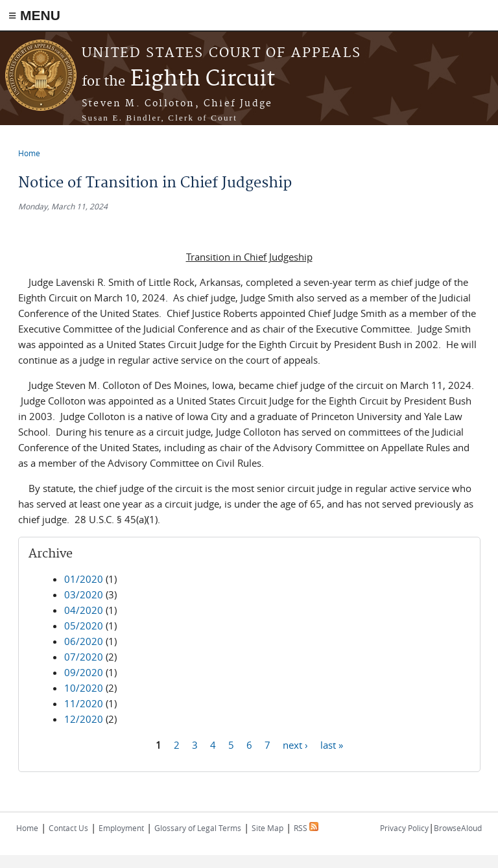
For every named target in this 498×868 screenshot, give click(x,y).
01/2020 (84, 579)
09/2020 (84, 672)
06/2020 (84, 641)
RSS (306, 828)
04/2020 (84, 610)
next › (295, 744)
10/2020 (84, 688)
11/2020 (84, 703)
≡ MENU (34, 15)
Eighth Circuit (178, 79)
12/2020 (84, 719)
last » (332, 744)
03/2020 (84, 594)
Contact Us (68, 828)
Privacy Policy (404, 828)
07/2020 (84, 657)
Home (29, 153)
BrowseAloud (458, 828)
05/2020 (84, 626)
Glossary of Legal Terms (198, 828)
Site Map (267, 828)
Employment (121, 828)
